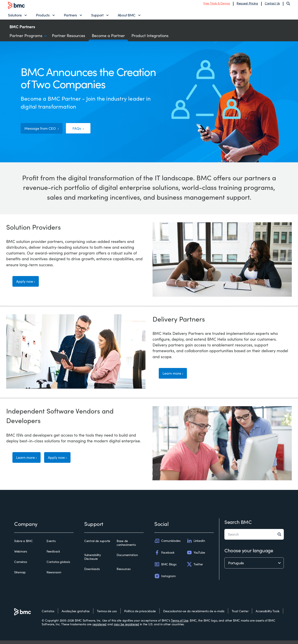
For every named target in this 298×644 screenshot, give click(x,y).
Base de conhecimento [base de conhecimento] (126, 546)
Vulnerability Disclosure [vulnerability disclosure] (92, 560)
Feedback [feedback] (53, 555)
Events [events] (51, 545)
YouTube (196, 556)
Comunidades (167, 544)
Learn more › (175, 378)
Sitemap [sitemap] (20, 576)
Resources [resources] (124, 572)
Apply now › (27, 286)
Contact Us (272, 5)
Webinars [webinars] (21, 555)
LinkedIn (196, 544)
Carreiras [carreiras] (21, 565)
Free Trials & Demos (217, 5)
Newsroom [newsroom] (54, 576)
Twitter (195, 568)
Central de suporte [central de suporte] (97, 545)
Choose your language (249, 554)
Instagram (165, 580)
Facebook (164, 556)
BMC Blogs (165, 568)
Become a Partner (108, 39)
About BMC (127, 17)
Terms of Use (180, 624)
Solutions (15, 17)
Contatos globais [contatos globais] (58, 565)
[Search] (288, 5)
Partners (70, 17)
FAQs (83, 132)
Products (43, 17)
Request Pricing (247, 5)
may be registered (126, 628)
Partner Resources (69, 39)
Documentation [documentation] (127, 559)
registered (99, 628)
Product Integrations (150, 39)
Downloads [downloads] (92, 572)
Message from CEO (43, 132)
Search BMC (238, 525)
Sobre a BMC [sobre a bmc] (24, 545)
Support (97, 17)
